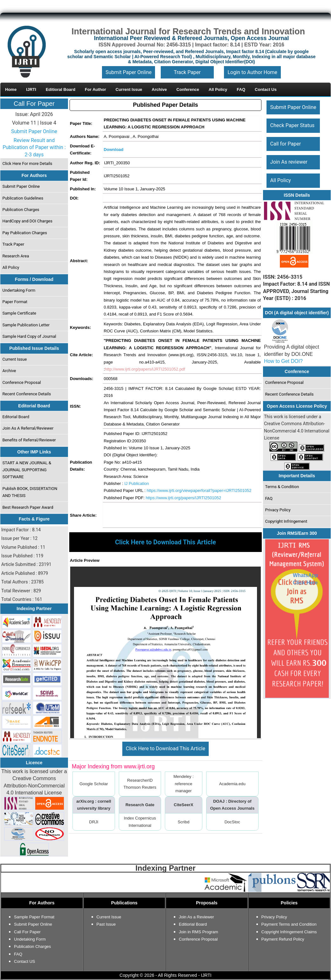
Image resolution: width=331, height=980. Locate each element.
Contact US (24, 961)
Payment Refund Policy (283, 939)
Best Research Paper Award (28, 507)
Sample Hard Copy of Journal (29, 336)
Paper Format (15, 302)
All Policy (11, 267)
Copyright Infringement (286, 521)
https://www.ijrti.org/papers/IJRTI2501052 (184, 498)
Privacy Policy (278, 510)
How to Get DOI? (283, 361)
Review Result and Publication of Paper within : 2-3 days (34, 147)
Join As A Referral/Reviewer (28, 428)
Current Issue (15, 359)
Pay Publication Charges (25, 233)
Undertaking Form (19, 290)
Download (113, 150)
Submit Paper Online (128, 72)
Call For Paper (34, 104)
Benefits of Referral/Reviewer (29, 440)
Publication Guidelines (23, 198)
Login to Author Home (252, 72)
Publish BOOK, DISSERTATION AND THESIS (30, 492)
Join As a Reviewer (196, 917)
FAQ (269, 498)
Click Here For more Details (27, 163)
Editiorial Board (193, 924)
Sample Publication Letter (26, 325)
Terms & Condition (282, 487)
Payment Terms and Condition (289, 924)
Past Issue (106, 924)
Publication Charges (21, 210)
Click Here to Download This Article (165, 749)
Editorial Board (16, 417)
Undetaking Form (30, 939)
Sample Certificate (20, 313)
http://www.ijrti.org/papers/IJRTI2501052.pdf (145, 369)
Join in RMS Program (199, 932)
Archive (9, 371)
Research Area (16, 256)
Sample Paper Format (34, 917)
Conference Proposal (22, 382)
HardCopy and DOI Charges (27, 221)
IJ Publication (136, 483)
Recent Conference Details (27, 394)
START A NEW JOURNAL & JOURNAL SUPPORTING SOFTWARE (27, 470)
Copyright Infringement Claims (289, 932)
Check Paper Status (292, 125)
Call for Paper (286, 144)
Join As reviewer (289, 162)
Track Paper (187, 72)
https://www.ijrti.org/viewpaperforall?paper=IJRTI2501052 (199, 490)
